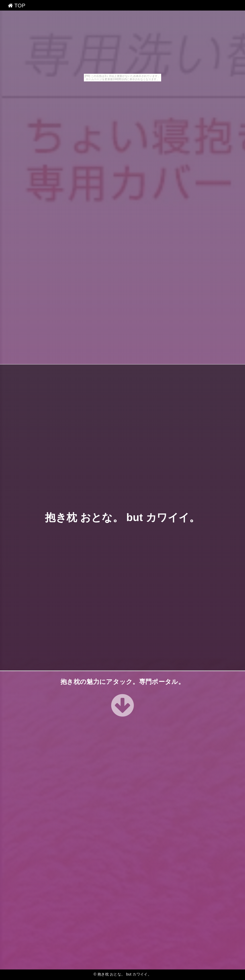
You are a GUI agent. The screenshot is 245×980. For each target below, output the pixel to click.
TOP (17, 6)
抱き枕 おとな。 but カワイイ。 (122, 517)
